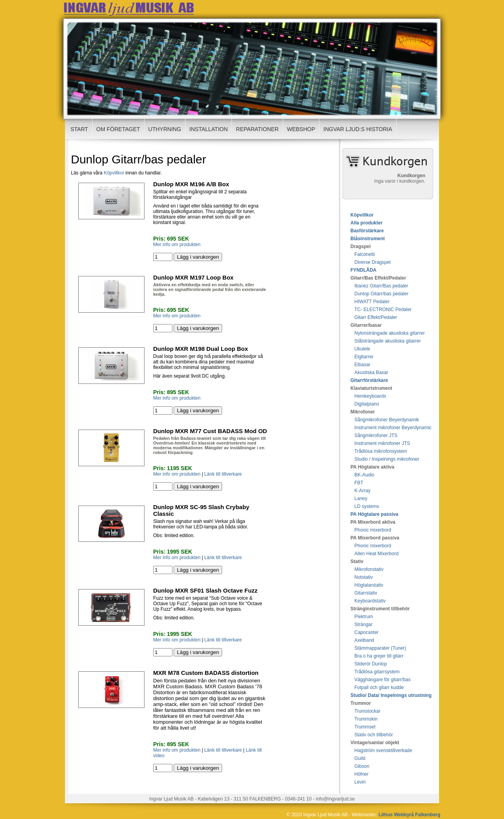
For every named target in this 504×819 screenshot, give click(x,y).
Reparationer (257, 129)
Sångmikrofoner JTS (376, 435)
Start (79, 129)
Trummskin (366, 719)
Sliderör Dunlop (371, 664)
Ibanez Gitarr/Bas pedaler (381, 286)
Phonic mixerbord (373, 530)
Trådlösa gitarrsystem (377, 672)
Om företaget (118, 129)
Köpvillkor (114, 173)
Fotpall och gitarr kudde (379, 687)
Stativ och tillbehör (374, 735)
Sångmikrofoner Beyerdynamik (387, 420)
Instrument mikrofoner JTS (382, 443)
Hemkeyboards (370, 396)
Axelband (364, 640)
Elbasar (362, 365)
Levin (360, 782)
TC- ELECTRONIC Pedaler (383, 309)
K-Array (362, 491)
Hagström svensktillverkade (383, 750)
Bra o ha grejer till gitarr (379, 656)
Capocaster (366, 632)
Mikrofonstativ (369, 569)
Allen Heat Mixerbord (376, 554)
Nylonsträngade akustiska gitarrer (390, 333)
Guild (360, 758)
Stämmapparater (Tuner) (380, 648)
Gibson (362, 766)
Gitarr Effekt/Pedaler (376, 317)
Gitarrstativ (366, 593)
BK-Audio (364, 475)
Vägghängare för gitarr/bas (383, 680)
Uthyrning (165, 129)
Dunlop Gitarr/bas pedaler (381, 294)
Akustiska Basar (371, 372)
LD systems (367, 506)
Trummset (365, 727)
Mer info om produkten (177, 245)
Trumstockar (367, 711)
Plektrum (364, 617)
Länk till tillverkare (223, 474)
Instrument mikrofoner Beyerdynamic (393, 428)
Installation (209, 129)
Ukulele (362, 349)
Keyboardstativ (370, 601)
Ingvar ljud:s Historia (358, 129)
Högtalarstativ (369, 585)
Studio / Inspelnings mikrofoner (387, 459)
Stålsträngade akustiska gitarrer (388, 341)
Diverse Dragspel (372, 262)
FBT (359, 483)
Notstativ (364, 577)
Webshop (301, 129)
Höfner (361, 774)
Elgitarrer (364, 357)
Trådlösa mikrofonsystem (381, 451)
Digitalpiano (367, 404)
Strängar (363, 624)
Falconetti (365, 254)
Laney (361, 498)
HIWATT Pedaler (372, 302)
